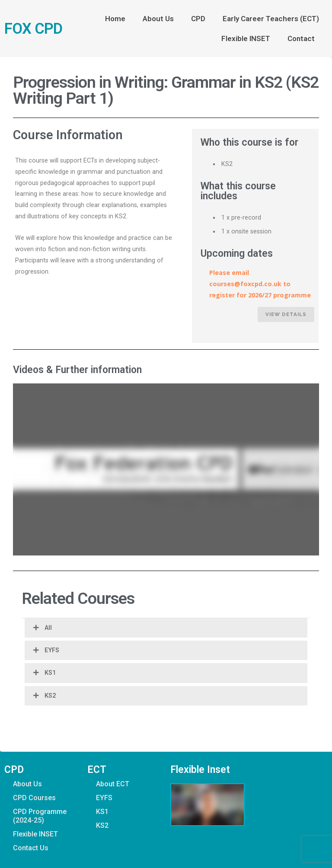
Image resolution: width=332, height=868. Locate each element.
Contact (303, 38)
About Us (158, 19)
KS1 (50, 673)
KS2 (50, 696)
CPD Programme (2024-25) (40, 816)
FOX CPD (33, 29)
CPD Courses (34, 798)
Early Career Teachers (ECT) (271, 19)
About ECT (113, 784)
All (48, 628)
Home (115, 19)
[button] (166, 628)
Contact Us (31, 848)
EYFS (52, 650)
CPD (198, 19)
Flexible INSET (246, 38)
